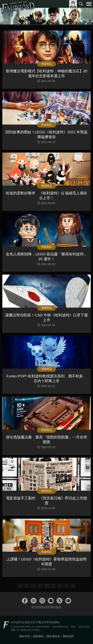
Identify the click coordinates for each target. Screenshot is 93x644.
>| (73, 586)
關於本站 (25, 636)
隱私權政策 (53, 636)
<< (27, 586)
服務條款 (38, 636)
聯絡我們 (68, 636)
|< (20, 586)
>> (66, 586)
